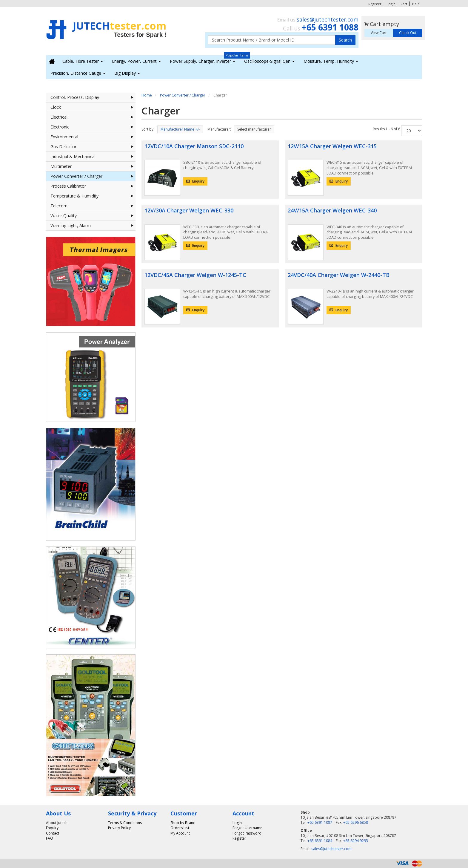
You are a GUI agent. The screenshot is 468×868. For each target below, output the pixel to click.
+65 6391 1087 (320, 822)
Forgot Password (247, 833)
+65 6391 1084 (320, 841)
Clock (93, 107)
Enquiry (195, 181)
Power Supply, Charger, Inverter (203, 61)
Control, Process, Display (93, 97)
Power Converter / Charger (93, 176)
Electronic (93, 127)
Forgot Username (247, 828)
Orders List (180, 828)
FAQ (50, 838)
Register (375, 4)
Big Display (127, 73)
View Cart (379, 33)
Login (391, 4)
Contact (53, 833)
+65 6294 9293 (356, 841)
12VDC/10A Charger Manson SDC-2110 (194, 146)
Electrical (93, 117)
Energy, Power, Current (136, 61)
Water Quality (93, 216)
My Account (180, 833)
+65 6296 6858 (356, 822)
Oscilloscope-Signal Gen (269, 61)
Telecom (93, 206)
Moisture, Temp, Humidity (331, 61)
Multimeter (93, 166)
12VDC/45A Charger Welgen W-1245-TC (195, 275)
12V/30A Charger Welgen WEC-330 (189, 210)
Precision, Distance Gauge (78, 73)
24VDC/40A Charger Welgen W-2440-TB (339, 275)
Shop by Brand (183, 823)
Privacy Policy (119, 828)
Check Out (408, 33)
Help (416, 4)
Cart (404, 4)
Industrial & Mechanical (93, 157)
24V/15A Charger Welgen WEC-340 (332, 210)
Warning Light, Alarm (93, 226)
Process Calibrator (93, 186)
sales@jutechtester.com (328, 19)
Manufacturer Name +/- (180, 129)
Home (147, 95)
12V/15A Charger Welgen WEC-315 (332, 146)
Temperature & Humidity (93, 196)
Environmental (93, 137)
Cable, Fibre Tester (83, 61)
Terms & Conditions (125, 823)
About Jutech (57, 823)
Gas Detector (93, 147)
